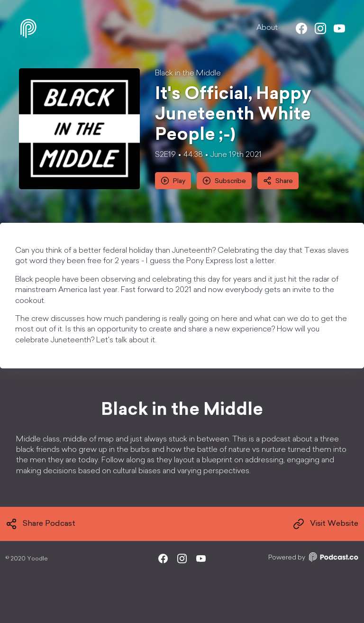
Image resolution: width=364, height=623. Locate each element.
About (267, 28)
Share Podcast (41, 524)
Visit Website (326, 524)
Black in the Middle (188, 73)
